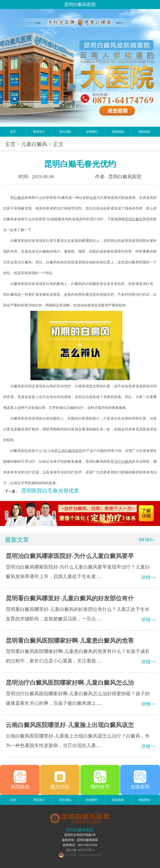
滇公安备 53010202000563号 (83, 855)
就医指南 (118, 132)
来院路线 (144, 132)
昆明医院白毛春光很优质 (50, 491)
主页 (10, 144)
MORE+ (147, 540)
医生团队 (65, 132)
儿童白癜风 (34, 144)
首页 (13, 132)
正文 (58, 144)
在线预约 (92, 132)
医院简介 (39, 132)
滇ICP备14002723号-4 (80, 850)
